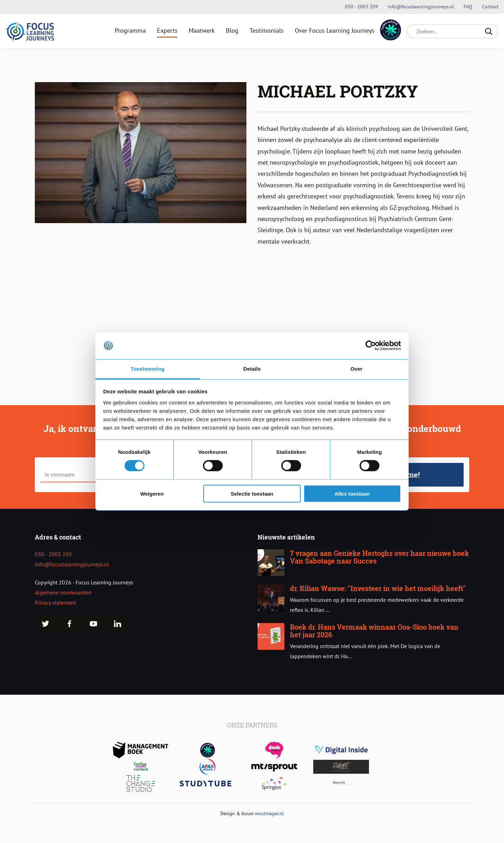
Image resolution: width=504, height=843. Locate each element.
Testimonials (267, 30)
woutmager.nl (269, 813)
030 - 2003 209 (53, 554)
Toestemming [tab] (148, 369)
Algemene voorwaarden (63, 592)
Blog (232, 30)
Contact (490, 7)
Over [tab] (357, 369)
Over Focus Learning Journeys (335, 30)
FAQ (469, 7)
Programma (130, 30)
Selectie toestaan (252, 493)
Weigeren (152, 493)
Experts (167, 30)
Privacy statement (55, 602)
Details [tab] (252, 369)
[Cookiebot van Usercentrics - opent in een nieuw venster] (371, 346)
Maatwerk (202, 30)
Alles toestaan (352, 493)
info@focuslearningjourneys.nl (72, 564)
